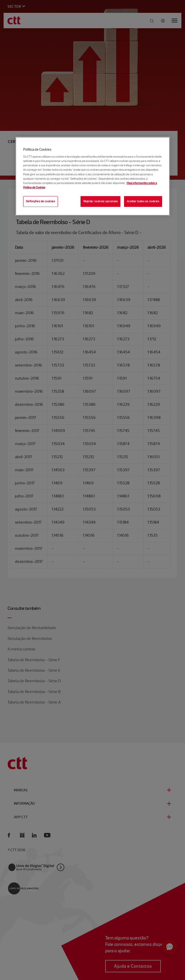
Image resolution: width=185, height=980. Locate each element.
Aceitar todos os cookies (143, 201)
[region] (93, 176)
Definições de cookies (41, 201)
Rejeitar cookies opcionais (101, 201)
